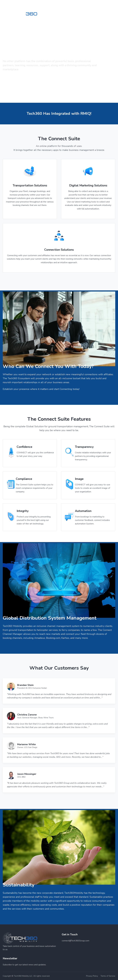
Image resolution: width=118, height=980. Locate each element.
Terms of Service (108, 976)
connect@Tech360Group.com (76, 941)
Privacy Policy (92, 976)
